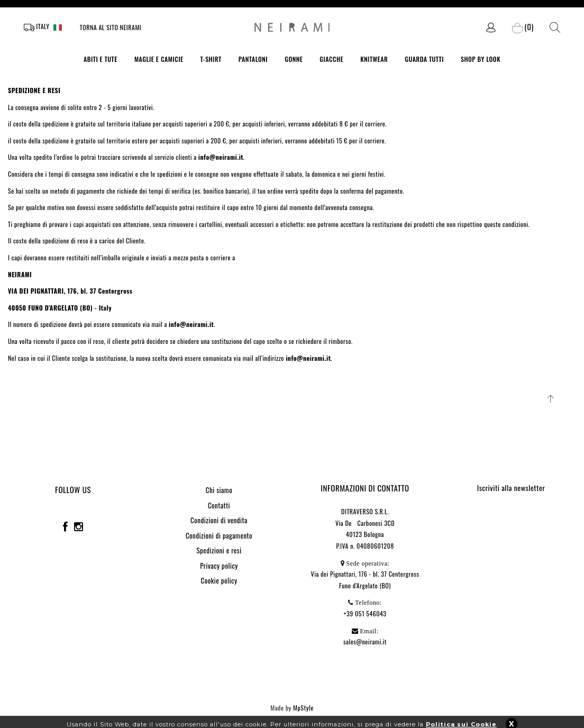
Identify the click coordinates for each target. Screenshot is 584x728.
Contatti (219, 505)
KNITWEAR (374, 59)
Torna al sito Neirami (111, 27)
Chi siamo (219, 490)
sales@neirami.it (365, 641)
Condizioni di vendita (219, 520)
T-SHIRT (211, 59)
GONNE (294, 59)
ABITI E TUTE (101, 59)
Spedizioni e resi (219, 550)
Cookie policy (219, 580)
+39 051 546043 (365, 613)
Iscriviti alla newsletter (511, 488)
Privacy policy (219, 566)
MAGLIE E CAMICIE (159, 59)
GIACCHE (331, 59)
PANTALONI (253, 59)
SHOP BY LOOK (481, 59)
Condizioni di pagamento (219, 535)
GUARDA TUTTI (424, 59)
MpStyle (303, 708)
